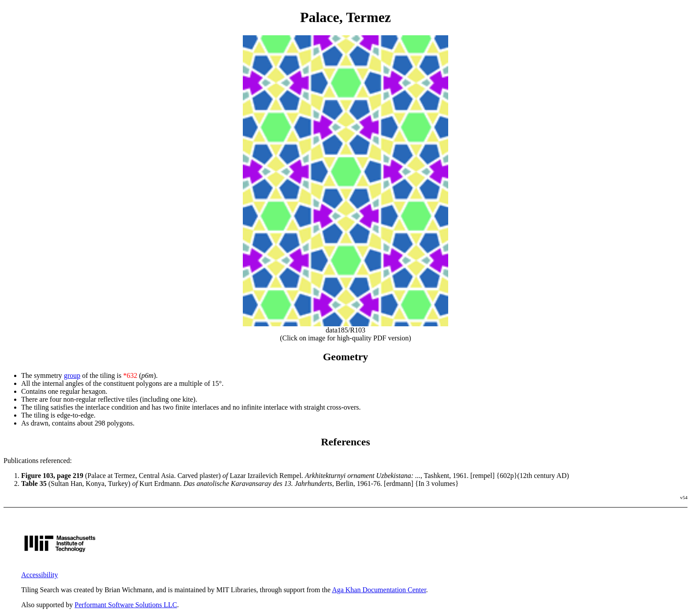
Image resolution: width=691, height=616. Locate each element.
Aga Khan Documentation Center (379, 590)
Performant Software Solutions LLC (126, 605)
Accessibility (40, 575)
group (72, 375)
